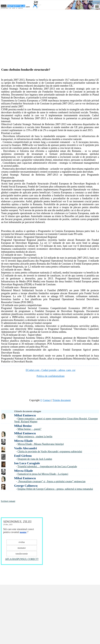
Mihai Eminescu (25, 415)
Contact (47, 400)
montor (23, 532)
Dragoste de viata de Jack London (35, 459)
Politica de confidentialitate (51, 376)
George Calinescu (26, 486)
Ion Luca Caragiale (27, 463)
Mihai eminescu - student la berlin (35, 437)
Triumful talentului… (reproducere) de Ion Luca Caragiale (47, 466)
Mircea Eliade (23, 441)
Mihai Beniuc (23, 426)
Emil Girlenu (23, 456)
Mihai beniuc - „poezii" (30, 429)
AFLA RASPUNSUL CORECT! (22, 559)
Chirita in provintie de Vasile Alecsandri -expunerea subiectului (50, 452)
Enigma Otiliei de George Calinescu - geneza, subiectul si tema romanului (55, 489)
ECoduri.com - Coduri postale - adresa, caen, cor (51, 370)
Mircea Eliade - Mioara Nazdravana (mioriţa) (41, 444)
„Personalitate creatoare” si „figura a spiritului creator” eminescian (51, 481)
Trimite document (62, 400)
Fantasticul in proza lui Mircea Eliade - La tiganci (43, 474)
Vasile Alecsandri (25, 448)
